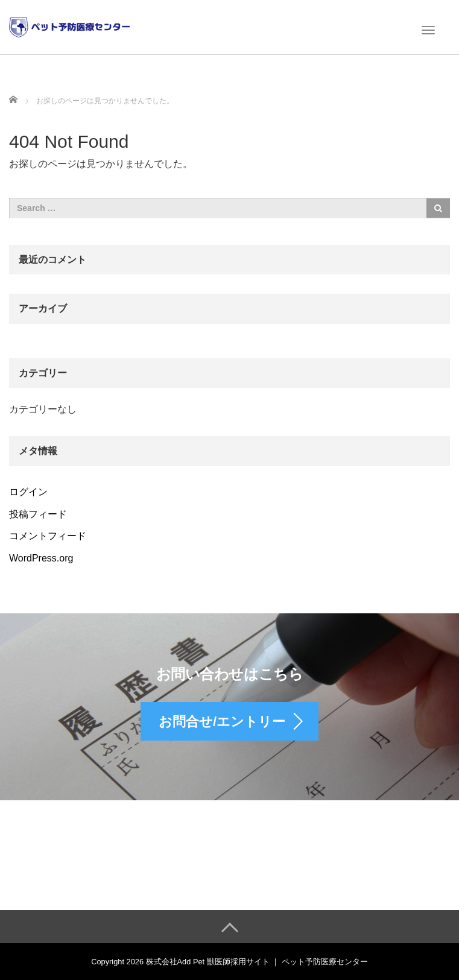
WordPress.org (41, 558)
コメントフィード (48, 536)
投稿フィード (38, 514)
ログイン (28, 492)
